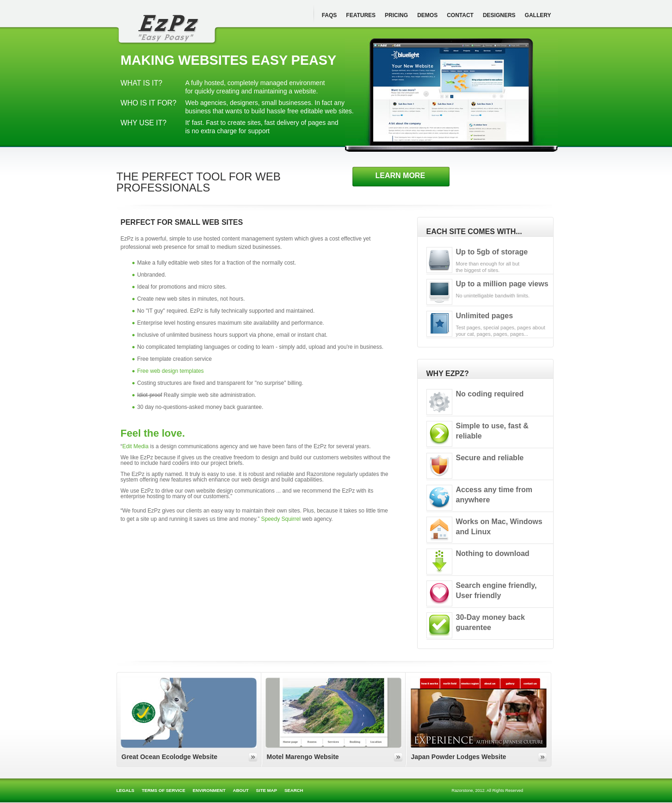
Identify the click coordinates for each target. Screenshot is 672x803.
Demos (427, 15)
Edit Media (136, 446)
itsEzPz (167, 29)
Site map (267, 790)
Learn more (401, 176)
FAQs (330, 15)
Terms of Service (163, 790)
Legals (126, 790)
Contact (460, 15)
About (241, 790)
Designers (499, 15)
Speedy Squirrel (281, 519)
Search (294, 790)
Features (361, 15)
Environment (209, 790)
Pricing (396, 15)
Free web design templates (171, 371)
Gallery (538, 15)
